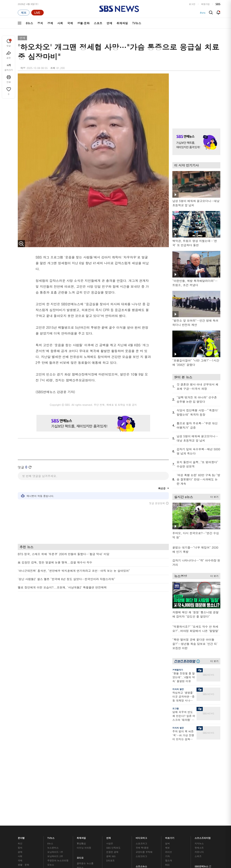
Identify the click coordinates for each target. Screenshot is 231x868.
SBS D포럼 (202, 780)
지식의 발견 (178, 689)
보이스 (80, 771)
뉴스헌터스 (53, 751)
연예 (109, 23)
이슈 (20, 785)
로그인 (192, 4)
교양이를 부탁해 (144, 756)
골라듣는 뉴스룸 (85, 767)
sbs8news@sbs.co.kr (125, 816)
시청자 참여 (46, 804)
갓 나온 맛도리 (143, 775)
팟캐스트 (199, 751)
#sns (203, 13)
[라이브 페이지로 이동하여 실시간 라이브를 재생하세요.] (37, 13)
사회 (60, 23)
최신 (20, 747)
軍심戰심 (81, 747)
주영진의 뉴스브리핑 (58, 764)
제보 (167, 751)
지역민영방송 (181, 804)
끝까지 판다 (112, 780)
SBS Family (158, 804)
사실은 (110, 747)
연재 (109, 741)
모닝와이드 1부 (55, 756)
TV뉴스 (137, 23)
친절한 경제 (112, 756)
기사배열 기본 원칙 (156, 824)
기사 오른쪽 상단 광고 (195, 97)
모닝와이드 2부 (55, 760)
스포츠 (98, 23)
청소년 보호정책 (175, 824)
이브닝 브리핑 (84, 751)
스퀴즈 (198, 760)
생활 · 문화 (23, 768)
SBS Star (201, 775)
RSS (167, 768)
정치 (40, 23)
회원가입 (205, 4)
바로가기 (170, 741)
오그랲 (176, 708)
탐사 (109, 784)
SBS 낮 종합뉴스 (85, 780)
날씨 (167, 747)
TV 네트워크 (24, 781)
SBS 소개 (25, 804)
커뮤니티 (199, 756)
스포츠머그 (141, 747)
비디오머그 (142, 741)
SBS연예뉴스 (203, 770)
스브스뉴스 (142, 769)
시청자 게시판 (172, 773)
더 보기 (213, 496)
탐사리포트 (112, 773)
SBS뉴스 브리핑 (85, 775)
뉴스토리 (52, 777)
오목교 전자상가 (144, 780)
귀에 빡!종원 (142, 751)
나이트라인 (53, 773)
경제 (50, 23)
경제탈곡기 (178, 670)
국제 (70, 23)
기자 (167, 760)
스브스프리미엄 (203, 741)
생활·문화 (83, 23)
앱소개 (169, 764)
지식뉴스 (199, 747)
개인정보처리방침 (81, 804)
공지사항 (170, 783)
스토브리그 (141, 760)
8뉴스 (29, 23)
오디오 (80, 761)
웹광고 (63, 804)
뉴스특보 (52, 781)
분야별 (21, 741)
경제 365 (111, 760)
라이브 (169, 756)
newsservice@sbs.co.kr (122, 821)
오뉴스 (51, 768)
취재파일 (122, 23)
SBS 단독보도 (113, 751)
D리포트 (111, 764)
